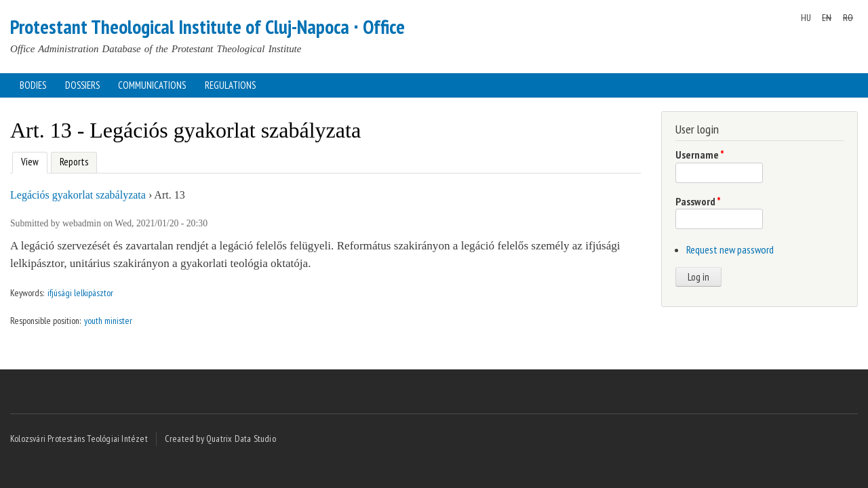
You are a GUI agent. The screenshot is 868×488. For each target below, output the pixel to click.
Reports (74, 162)
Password (698, 201)
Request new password (730, 249)
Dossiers (82, 85)
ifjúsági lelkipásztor (80, 293)
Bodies (33, 85)
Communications (152, 85)
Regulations (230, 85)
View (28, 160)
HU (806, 18)
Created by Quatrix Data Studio (220, 439)
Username (700, 155)
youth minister (108, 321)
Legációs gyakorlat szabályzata (78, 195)
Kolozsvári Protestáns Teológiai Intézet (79, 439)
